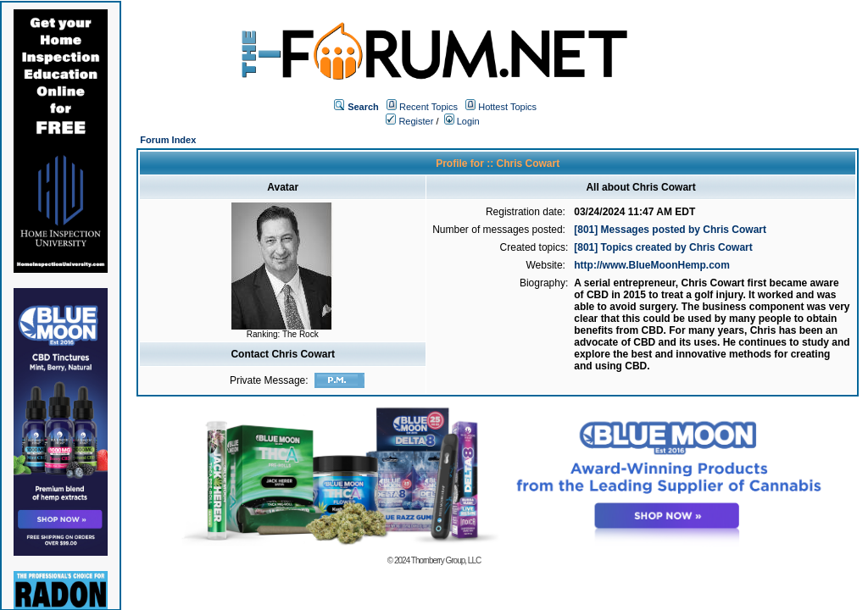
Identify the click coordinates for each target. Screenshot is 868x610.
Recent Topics (428, 107)
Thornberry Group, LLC (446, 560)
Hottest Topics (507, 107)
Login (462, 121)
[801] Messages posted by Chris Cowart (670, 230)
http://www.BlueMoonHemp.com (652, 265)
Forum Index (168, 140)
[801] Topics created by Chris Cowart (663, 247)
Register (409, 121)
